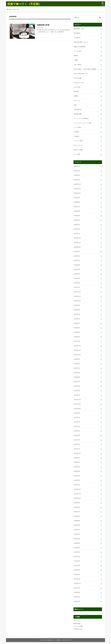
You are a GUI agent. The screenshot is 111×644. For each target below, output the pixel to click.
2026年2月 (77, 175)
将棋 (75, 105)
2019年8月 (77, 507)
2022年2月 (77, 390)
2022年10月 (77, 354)
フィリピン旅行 (78, 141)
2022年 (14, 9)
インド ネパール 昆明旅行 (81, 118)
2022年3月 (77, 386)
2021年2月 (77, 444)
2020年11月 (77, 453)
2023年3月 (77, 332)
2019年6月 (77, 515)
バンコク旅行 (78, 127)
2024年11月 (77, 242)
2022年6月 (77, 372)
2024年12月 (77, 238)
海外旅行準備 (78, 114)
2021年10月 (77, 408)
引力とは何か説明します (81, 74)
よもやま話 (77, 87)
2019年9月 (77, 502)
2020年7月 (77, 457)
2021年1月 (77, 448)
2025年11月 (77, 188)
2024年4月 (77, 274)
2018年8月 (77, 538)
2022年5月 (77, 377)
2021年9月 (77, 412)
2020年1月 (77, 484)
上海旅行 (76, 136)
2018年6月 (77, 542)
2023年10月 (77, 300)
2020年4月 (77, 471)
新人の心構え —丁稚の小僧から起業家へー (86, 69)
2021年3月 (77, 439)
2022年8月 (77, 363)
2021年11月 (77, 403)
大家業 (76, 96)
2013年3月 (77, 596)
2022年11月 (77, 350)
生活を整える (78, 109)
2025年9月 (77, 197)
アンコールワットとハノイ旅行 (83, 123)
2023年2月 (77, 336)
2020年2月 (77, 480)
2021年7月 (77, 421)
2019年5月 (77, 520)
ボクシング (77, 100)
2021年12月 (77, 399)
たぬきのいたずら (79, 82)
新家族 (76, 56)
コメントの (78, 625)
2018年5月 (77, 547)
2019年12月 (77, 489)
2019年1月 (77, 533)
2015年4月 (77, 578)
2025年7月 (77, 206)
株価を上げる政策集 (80, 47)
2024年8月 (77, 256)
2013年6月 (77, 592)
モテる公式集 (78, 78)
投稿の (77, 623)
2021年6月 (77, 426)
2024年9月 (77, 251)
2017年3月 (77, 565)
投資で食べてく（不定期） (24, 4)
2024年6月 (77, 265)
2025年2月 (77, 229)
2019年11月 (77, 493)
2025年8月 (77, 202)
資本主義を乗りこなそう (81, 42)
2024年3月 (77, 278)
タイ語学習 (77, 38)
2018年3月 (77, 556)
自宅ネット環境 (78, 150)
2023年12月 (77, 292)
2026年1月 (77, 180)
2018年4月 (77, 551)
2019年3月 (77, 529)
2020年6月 (77, 462)
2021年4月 (77, 435)
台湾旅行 (76, 132)
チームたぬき (78, 51)
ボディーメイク (78, 145)
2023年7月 (77, 314)
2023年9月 (77, 305)
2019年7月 (77, 511)
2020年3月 (77, 475)
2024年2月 (77, 283)
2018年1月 (77, 560)
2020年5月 (77, 466)
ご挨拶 (76, 60)
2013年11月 (77, 583)
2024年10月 (77, 247)
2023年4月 (77, 327)
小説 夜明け (78, 65)
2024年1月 (77, 287)
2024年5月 (77, 269)
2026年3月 (77, 171)
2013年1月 (77, 601)
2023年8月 (77, 309)
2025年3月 (77, 224)
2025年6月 (77, 211)
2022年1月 (77, 394)
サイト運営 (77, 154)
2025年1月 (77, 233)
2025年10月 (77, 193)
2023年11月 (77, 296)
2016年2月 (77, 569)
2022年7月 (77, 368)
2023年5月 (77, 323)
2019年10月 (77, 498)
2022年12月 (77, 345)
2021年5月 (77, 430)
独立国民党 (77, 33)
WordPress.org (78, 628)
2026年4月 (77, 166)
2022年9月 (77, 359)
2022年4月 (77, 381)
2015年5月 (77, 574)
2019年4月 (77, 524)
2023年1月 (77, 341)
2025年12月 (77, 184)
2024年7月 (77, 260)
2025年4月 (77, 220)
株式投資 (76, 91)
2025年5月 (77, 215)
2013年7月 (77, 587)
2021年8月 (77, 417)
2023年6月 (77, 318)
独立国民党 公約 (79, 29)
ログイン (76, 620)
